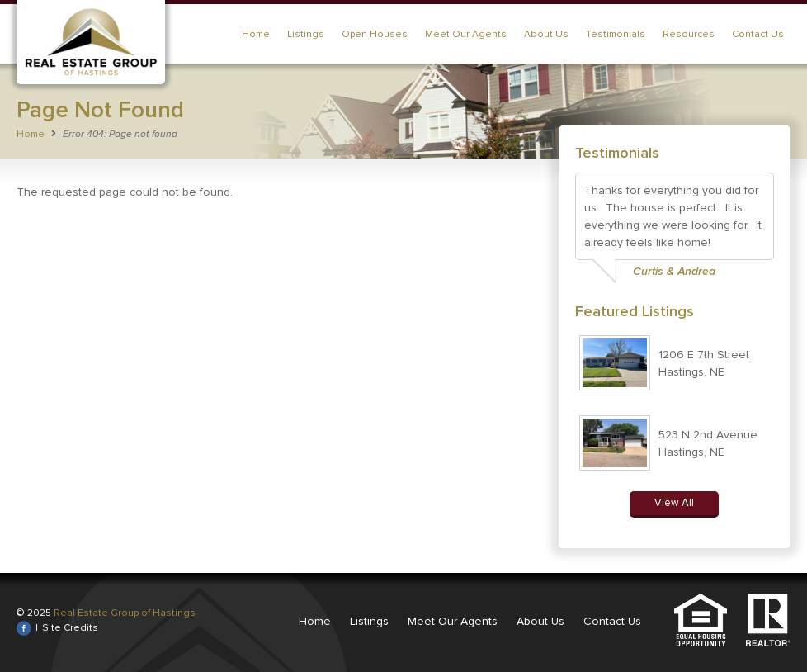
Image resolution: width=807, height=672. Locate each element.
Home (256, 34)
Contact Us (758, 34)
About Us (546, 34)
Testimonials (616, 34)
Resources (689, 34)
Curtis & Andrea (674, 271)
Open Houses (375, 34)
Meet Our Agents (466, 34)
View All (674, 503)
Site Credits (70, 628)
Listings (306, 34)
